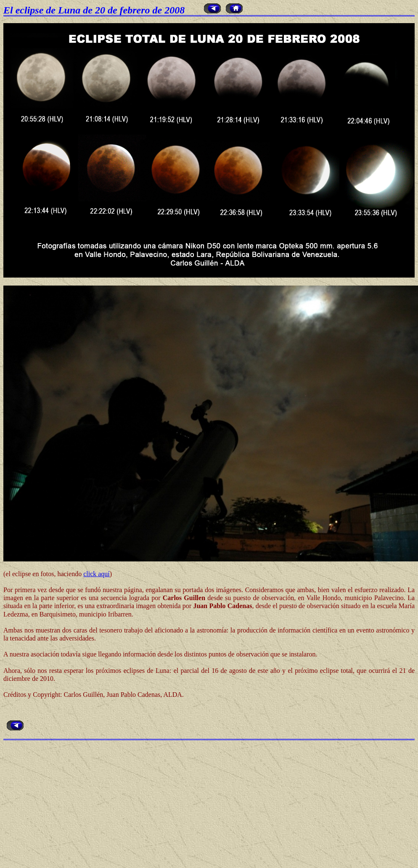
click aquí (97, 574)
